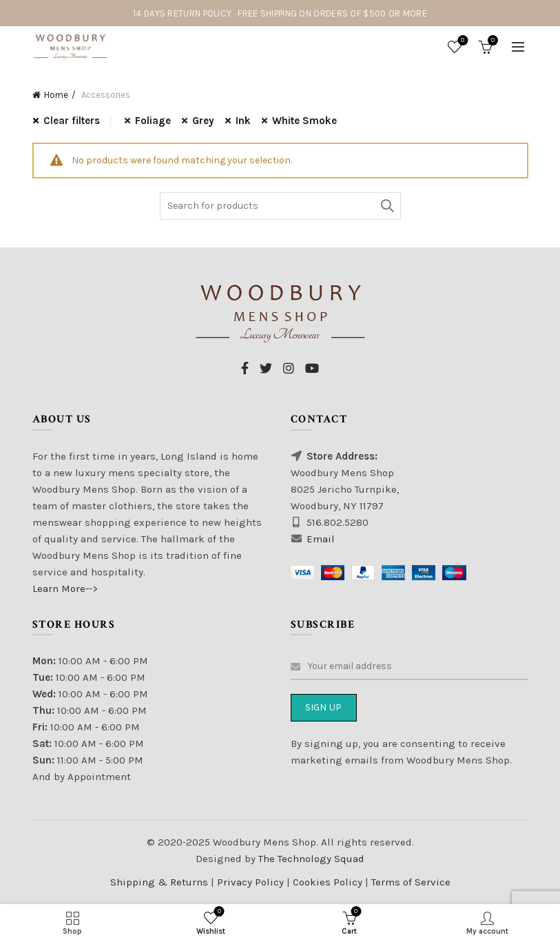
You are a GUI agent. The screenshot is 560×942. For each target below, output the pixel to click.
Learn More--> (65, 588)
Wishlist (461, 41)
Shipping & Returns (159, 882)
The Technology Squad (310, 859)
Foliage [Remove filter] (153, 121)
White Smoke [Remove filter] (304, 121)
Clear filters (72, 121)
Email (321, 539)
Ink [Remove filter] (243, 121)
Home (56, 95)
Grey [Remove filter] (203, 121)
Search (387, 206)
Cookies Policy (329, 882)
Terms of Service (411, 882)
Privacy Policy (252, 882)
